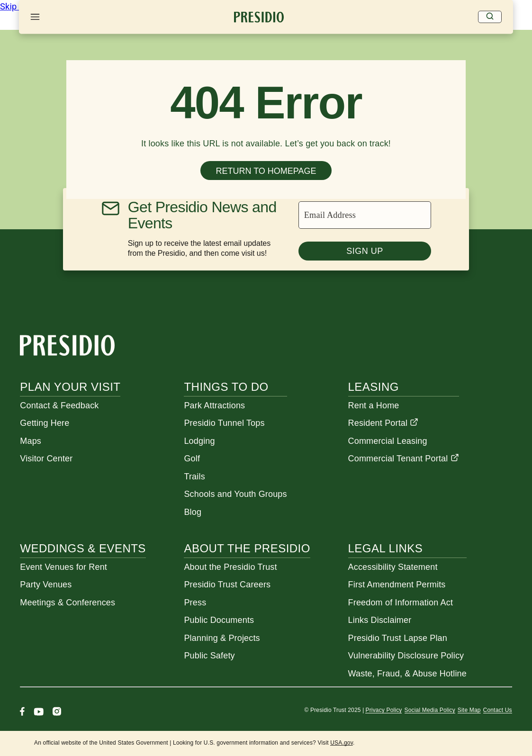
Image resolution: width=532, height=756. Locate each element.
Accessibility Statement (393, 567)
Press (195, 603)
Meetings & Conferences (68, 603)
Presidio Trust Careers (227, 585)
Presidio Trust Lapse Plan (398, 638)
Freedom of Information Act (401, 603)
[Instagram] (57, 713)
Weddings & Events (83, 548)
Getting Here (45, 423)
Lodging (199, 441)
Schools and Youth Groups (235, 494)
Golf (192, 459)
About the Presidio (247, 548)
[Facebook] (22, 713)
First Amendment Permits (397, 585)
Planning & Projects (222, 638)
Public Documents (219, 620)
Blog (193, 512)
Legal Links (386, 548)
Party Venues (46, 585)
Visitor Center (46, 459)
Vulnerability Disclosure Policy (406, 656)
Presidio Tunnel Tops (224, 423)
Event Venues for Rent (63, 567)
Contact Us (498, 710)
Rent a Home (374, 405)
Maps (31, 441)
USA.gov (342, 743)
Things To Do (226, 387)
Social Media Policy (430, 710)
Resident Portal (383, 423)
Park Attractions (214, 405)
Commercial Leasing (388, 441)
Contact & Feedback (59, 405)
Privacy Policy (383, 710)
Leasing (374, 387)
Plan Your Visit (70, 387)
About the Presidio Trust (230, 567)
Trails (194, 477)
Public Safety (209, 656)
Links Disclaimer (380, 620)
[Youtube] (39, 713)
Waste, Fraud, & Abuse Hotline (407, 674)
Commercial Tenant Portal (404, 459)
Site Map (469, 710)
